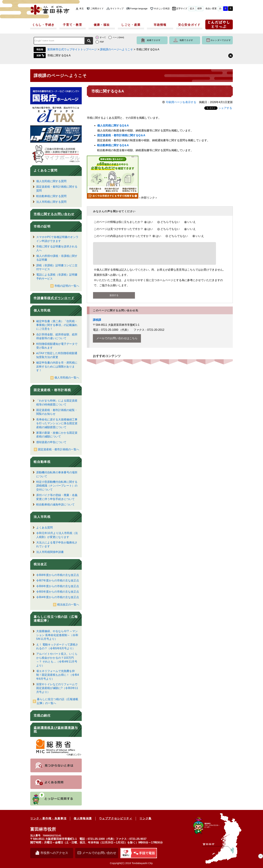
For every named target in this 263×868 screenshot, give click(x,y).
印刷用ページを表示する (181, 102)
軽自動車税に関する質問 (51, 196)
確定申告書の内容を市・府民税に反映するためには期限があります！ (57, 366)
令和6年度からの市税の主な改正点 (58, 586)
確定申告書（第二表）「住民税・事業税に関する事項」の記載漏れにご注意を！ (57, 325)
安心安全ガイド (189, 25)
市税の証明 (42, 226)
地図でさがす (186, 40)
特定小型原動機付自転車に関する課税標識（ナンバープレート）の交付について (57, 486)
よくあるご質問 (46, 170)
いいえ (192, 222)
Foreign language (139, 9)
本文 (82, 9)
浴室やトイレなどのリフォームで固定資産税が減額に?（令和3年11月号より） (57, 688)
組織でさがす (154, 40)
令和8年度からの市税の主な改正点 (58, 575)
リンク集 (145, 818)
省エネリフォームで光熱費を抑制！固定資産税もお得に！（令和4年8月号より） (58, 675)
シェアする (225, 108)
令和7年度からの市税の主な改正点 (58, 580)
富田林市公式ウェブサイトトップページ (72, 49)
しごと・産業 (131, 25)
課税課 (97, 324)
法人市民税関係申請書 (50, 552)
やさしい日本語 (162, 9)
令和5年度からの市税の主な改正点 (58, 592)
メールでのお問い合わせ (99, 853)
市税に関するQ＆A (59, 55)
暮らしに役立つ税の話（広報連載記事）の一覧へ (58, 701)
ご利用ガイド (97, 9)
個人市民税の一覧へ (67, 378)
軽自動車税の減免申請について (55, 505)
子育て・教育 (72, 25)
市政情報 (160, 25)
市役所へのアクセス (54, 853)
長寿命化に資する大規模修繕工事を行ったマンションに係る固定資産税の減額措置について (57, 423)
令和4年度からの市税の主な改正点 (58, 597)
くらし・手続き (43, 25)
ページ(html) (118, 37)
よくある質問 (44, 528)
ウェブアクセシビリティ (116, 818)
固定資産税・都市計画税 (52, 390)
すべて (103, 37)
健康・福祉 (102, 25)
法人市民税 (42, 517)
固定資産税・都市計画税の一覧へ (59, 449)
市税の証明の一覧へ (67, 286)
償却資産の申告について (51, 442)
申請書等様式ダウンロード (54, 298)
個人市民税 (42, 310)
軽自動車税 (42, 462)
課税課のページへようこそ (116, 49)
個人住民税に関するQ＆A (113, 126)
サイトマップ (117, 9)
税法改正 (40, 564)
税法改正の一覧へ (68, 605)
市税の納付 (42, 715)
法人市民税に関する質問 (51, 202)
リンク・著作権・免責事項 (48, 818)
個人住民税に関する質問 (51, 181)
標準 (200, 9)
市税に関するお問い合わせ (54, 214)
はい (150, 222)
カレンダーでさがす (221, 40)
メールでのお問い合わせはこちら (117, 342)
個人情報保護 (83, 818)
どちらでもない (170, 222)
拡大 (192, 9)
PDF (102, 42)
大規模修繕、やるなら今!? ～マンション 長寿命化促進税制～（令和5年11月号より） (57, 635)
